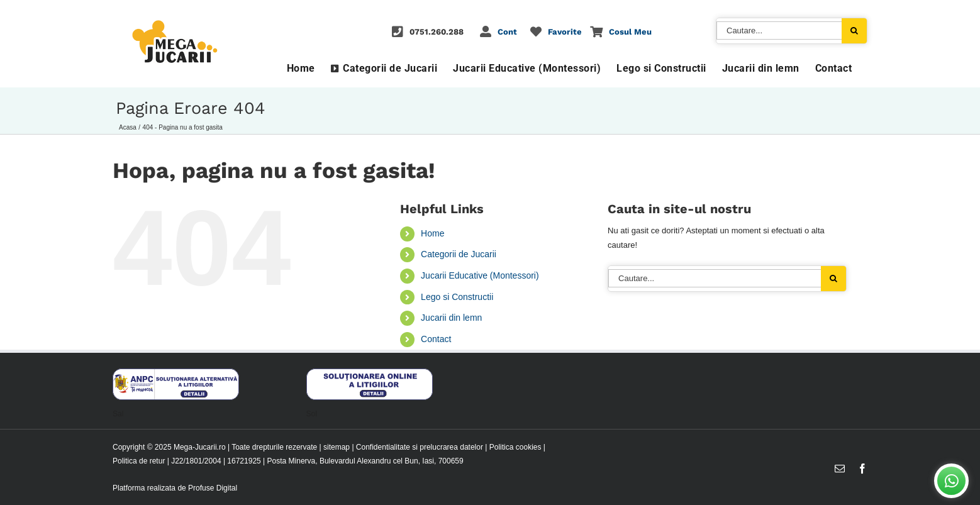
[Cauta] (854, 31)
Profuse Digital (213, 488)
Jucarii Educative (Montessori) (480, 275)
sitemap (337, 447)
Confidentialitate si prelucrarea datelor (420, 447)
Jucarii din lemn (451, 318)
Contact (436, 339)
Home (432, 233)
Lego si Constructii (457, 297)
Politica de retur (139, 461)
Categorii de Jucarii (459, 254)
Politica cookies (515, 447)
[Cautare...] (779, 31)
